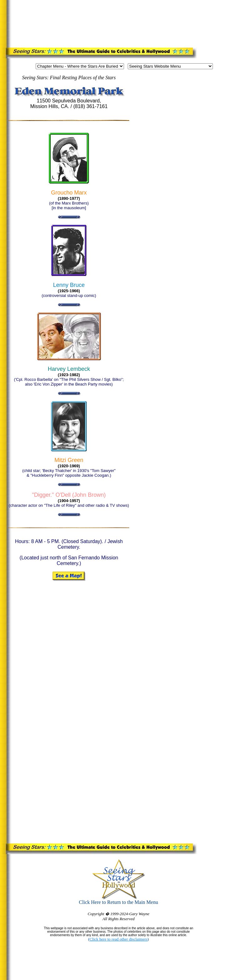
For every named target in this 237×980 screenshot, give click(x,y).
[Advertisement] (120, 23)
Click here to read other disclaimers (118, 939)
